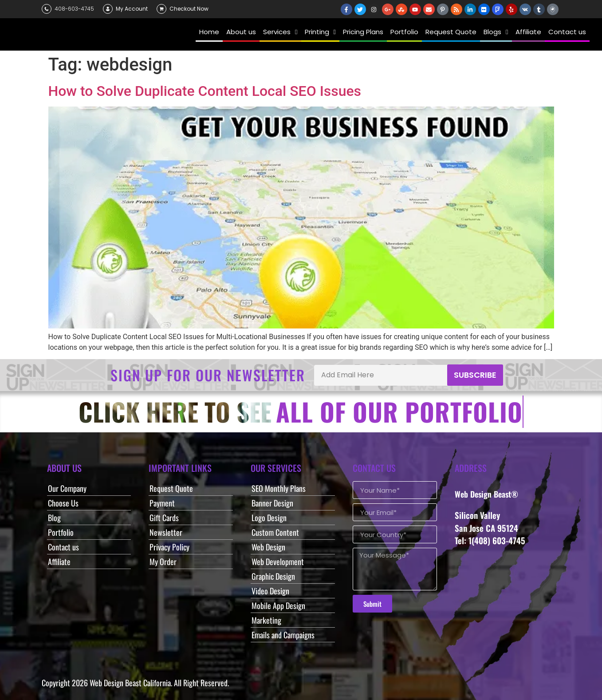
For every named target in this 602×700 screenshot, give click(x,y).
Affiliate (59, 562)
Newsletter (166, 532)
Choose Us (63, 503)
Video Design (270, 591)
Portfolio (61, 532)
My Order (163, 562)
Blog (54, 518)
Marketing (266, 620)
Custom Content (275, 532)
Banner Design (272, 503)
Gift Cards (164, 518)
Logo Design (269, 518)
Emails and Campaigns (283, 635)
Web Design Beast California (130, 683)
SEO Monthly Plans (279, 488)
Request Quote (171, 488)
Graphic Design (273, 576)
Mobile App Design (278, 605)
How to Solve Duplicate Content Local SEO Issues (205, 91)
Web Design (268, 547)
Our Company (67, 488)
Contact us (63, 547)
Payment (162, 503)
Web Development (278, 562)
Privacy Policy (169, 547)
